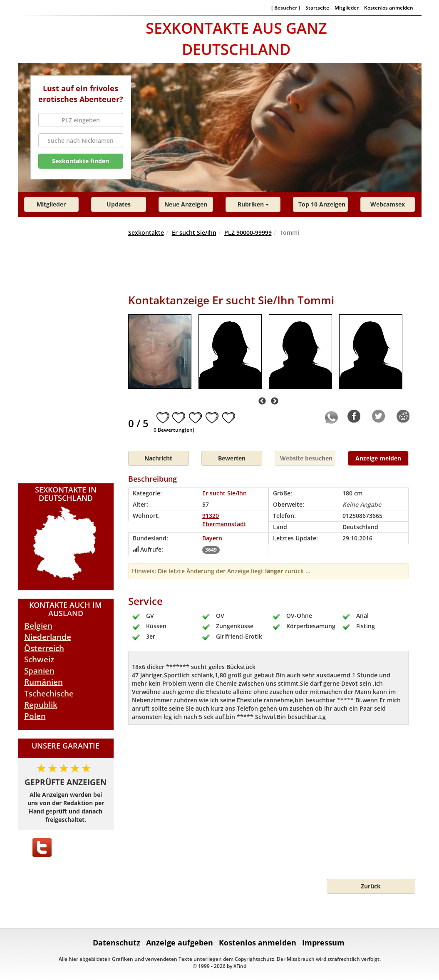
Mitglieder (347, 7)
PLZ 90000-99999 (248, 233)
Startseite (317, 7)
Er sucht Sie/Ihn (194, 233)
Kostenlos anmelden (389, 7)
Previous (262, 401)
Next (275, 401)
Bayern (212, 538)
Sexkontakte (146, 233)
